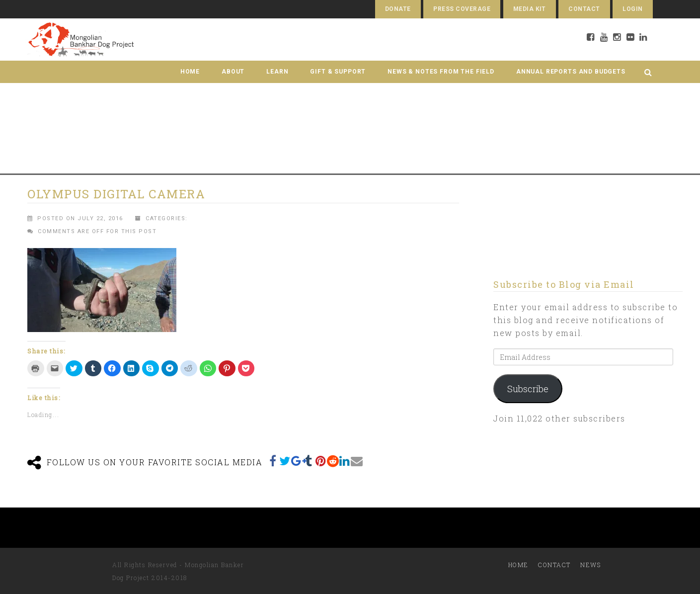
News (590, 565)
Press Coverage (462, 9)
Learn (277, 72)
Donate (398, 9)
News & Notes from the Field (441, 72)
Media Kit (530, 9)
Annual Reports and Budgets (571, 72)
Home (190, 72)
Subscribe (528, 389)
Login (632, 9)
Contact (584, 9)
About (233, 72)
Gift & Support (338, 72)
